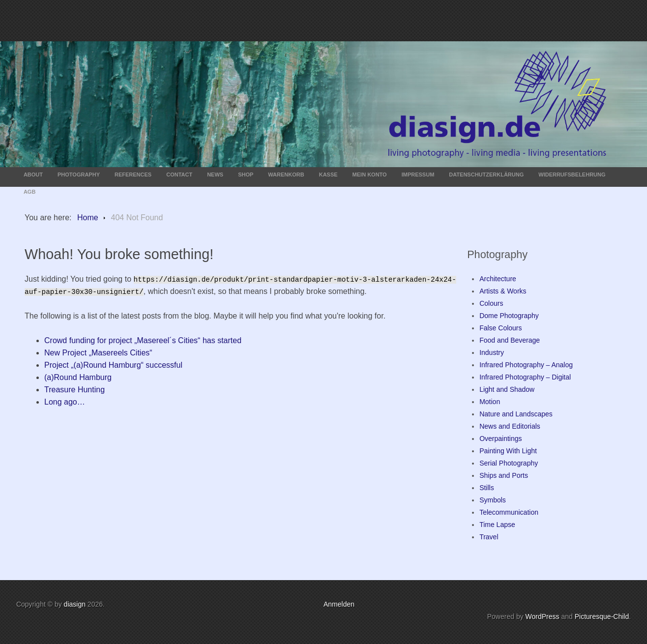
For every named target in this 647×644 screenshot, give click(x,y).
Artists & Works (503, 291)
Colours (491, 303)
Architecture (498, 279)
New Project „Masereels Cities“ (98, 353)
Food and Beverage (510, 340)
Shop (246, 175)
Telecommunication (509, 512)
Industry (492, 352)
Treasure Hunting (74, 390)
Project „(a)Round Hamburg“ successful (113, 365)
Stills (487, 488)
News (215, 175)
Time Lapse (497, 525)
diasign (76, 604)
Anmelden (339, 604)
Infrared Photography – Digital (525, 377)
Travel (489, 537)
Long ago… (65, 402)
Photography (79, 175)
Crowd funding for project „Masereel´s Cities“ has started (143, 340)
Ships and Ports (504, 475)
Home (88, 218)
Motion (490, 402)
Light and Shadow (507, 389)
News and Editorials (510, 426)
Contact (179, 175)
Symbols (493, 500)
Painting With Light (508, 451)
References (133, 175)
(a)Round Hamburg (78, 377)
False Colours (500, 328)
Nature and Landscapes (516, 414)
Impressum (418, 175)
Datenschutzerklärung (486, 175)
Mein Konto (370, 175)
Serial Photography (509, 463)
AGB (29, 192)
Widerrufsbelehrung (572, 175)
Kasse (328, 175)
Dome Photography (509, 316)
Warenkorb (286, 175)
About (33, 175)
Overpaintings (500, 439)
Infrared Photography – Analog (526, 365)
